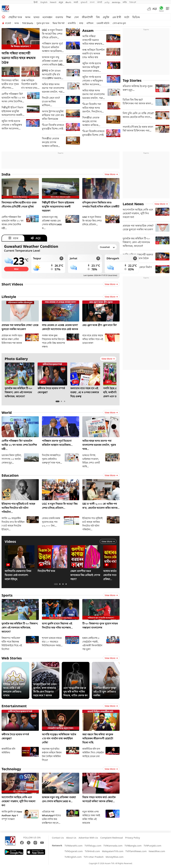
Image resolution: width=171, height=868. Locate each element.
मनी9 (125, 2)
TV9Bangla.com (133, 846)
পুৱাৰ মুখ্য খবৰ (43, 23)
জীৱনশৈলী (87, 17)
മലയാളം (116, 2)
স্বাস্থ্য (81, 23)
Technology (11, 769)
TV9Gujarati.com (74, 851)
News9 (53, 2)
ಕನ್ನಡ (61, 2)
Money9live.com (115, 857)
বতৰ (13, 238)
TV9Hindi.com (92, 851)
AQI (155, 9)
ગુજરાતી (84, 2)
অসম (28, 17)
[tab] (57, 401)
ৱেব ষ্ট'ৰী (117, 17)
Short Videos (12, 284)
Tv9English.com (73, 857)
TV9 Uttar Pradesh (94, 857)
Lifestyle (9, 297)
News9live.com (157, 851)
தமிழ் (107, 2)
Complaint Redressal (112, 838)
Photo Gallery (16, 359)
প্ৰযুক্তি (106, 17)
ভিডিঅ (136, 17)
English (44, 2)
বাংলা (92, 2)
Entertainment (14, 706)
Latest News (133, 204)
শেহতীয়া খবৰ (15, 17)
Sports (7, 595)
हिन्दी (36, 2)
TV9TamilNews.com (136, 851)
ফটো (127, 17)
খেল (76, 17)
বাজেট (8, 23)
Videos (10, 541)
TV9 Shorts (28, 23)
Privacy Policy (133, 838)
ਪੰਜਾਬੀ (100, 2)
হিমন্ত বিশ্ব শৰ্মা (58, 23)
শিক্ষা (69, 17)
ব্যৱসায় (59, 17)
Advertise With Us (88, 838)
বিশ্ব (98, 17)
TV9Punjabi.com (152, 846)
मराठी (76, 2)
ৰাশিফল (90, 23)
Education (10, 475)
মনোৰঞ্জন (47, 17)
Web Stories (12, 658)
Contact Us (58, 838)
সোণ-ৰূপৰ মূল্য (119, 23)
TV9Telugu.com (93, 846)
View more (111, 174)
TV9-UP (133, 2)
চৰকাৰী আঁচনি (103, 23)
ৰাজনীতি (72, 23)
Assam (88, 30)
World (7, 412)
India (6, 174)
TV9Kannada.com (113, 846)
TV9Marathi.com (73, 846)
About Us (71, 838)
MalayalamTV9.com (113, 851)
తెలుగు (68, 2)
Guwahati (31, 246)
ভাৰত (36, 17)
